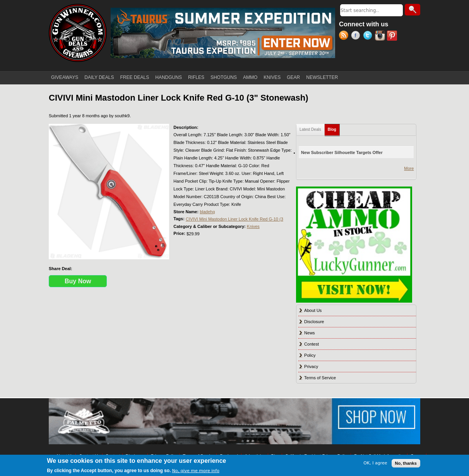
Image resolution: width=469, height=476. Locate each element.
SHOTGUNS (224, 77)
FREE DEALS (135, 77)
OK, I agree (375, 463)
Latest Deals (310, 129)
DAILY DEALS (99, 77)
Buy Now (78, 281)
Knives (253, 226)
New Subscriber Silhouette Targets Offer (342, 152)
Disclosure (314, 322)
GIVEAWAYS (65, 77)
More (409, 168)
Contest (312, 344)
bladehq (207, 212)
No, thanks (406, 463)
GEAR (293, 77)
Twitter (369, 36)
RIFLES (196, 77)
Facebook (357, 36)
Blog (334, 128)
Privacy (311, 366)
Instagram (381, 36)
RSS (345, 36)
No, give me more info (196, 471)
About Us (313, 310)
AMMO (250, 77)
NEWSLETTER (322, 77)
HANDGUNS (169, 77)
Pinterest (393, 36)
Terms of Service (320, 378)
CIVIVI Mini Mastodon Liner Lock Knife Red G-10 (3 (234, 219)
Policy (310, 355)
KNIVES (272, 77)
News (310, 333)
